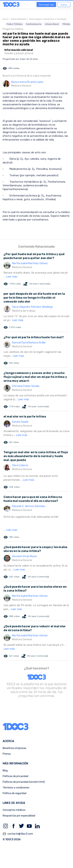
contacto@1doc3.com (18, 834)
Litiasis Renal (52, 24)
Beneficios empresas (14, 748)
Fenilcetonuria (34, 24)
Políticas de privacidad (15, 776)
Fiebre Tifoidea (15, 24)
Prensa (7, 754)
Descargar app (46, 5)
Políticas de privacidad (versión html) (24, 782)
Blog (5, 771)
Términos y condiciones (16, 788)
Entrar (64, 5)
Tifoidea (67, 24)
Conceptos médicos (14, 810)
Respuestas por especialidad (19, 816)
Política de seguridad (14, 793)
